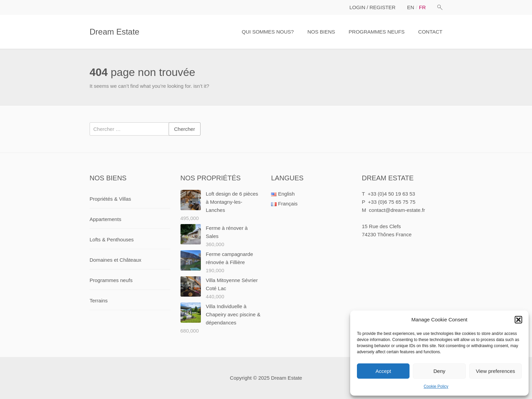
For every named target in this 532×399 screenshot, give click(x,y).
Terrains (99, 301)
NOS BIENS (321, 32)
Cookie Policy (436, 386)
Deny (439, 371)
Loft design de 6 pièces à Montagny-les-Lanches (232, 202)
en (411, 7)
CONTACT (430, 32)
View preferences (496, 371)
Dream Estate (115, 32)
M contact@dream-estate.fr (394, 210)
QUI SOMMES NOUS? (268, 32)
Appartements (105, 219)
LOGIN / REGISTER (373, 7)
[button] (518, 320)
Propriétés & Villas (110, 199)
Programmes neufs (111, 280)
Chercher (185, 129)
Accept (383, 371)
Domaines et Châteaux (116, 260)
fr (422, 7)
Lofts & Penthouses (112, 240)
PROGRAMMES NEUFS (377, 32)
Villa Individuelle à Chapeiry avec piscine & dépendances (233, 314)
